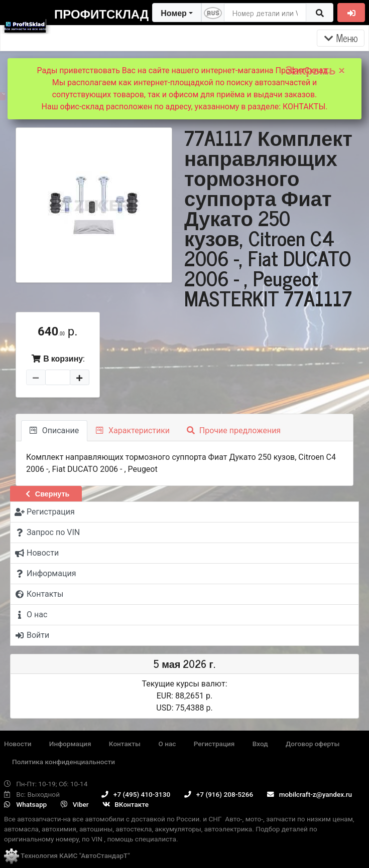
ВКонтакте (126, 804)
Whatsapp (25, 804)
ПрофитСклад (101, 13)
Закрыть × (315, 71)
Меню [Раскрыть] (341, 38)
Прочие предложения (234, 430)
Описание (54, 430)
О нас (167, 744)
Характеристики (133, 430)
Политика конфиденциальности (64, 762)
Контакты (125, 744)
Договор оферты (313, 744)
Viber (75, 804)
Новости (18, 744)
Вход (260, 744)
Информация (70, 744)
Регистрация (214, 744)
